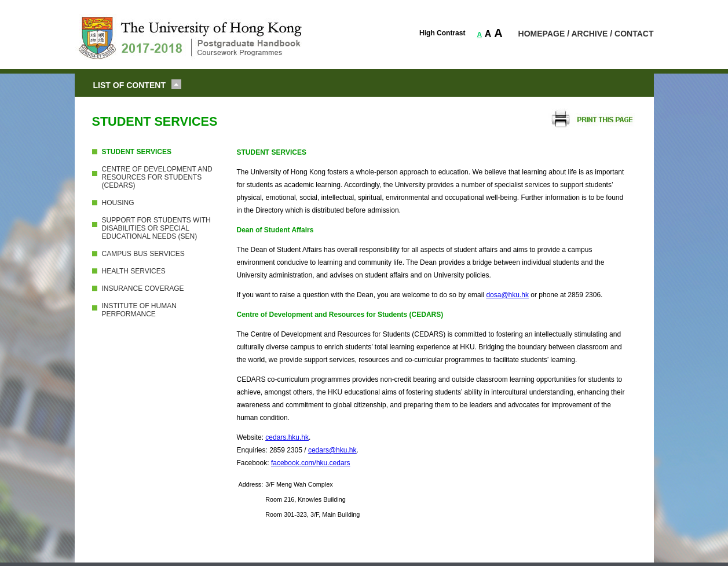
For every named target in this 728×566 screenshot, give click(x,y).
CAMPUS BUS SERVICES (143, 254)
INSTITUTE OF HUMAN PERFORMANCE (139, 310)
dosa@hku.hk (507, 295)
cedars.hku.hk (287, 437)
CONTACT (634, 34)
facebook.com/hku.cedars (311, 463)
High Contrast (442, 33)
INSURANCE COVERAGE (143, 289)
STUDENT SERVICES (137, 152)
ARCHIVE (589, 34)
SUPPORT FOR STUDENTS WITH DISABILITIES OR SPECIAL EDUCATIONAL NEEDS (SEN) (156, 228)
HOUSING (118, 203)
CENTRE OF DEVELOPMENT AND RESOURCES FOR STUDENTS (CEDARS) (157, 177)
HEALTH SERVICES (134, 271)
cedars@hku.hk (332, 450)
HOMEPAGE (542, 34)
